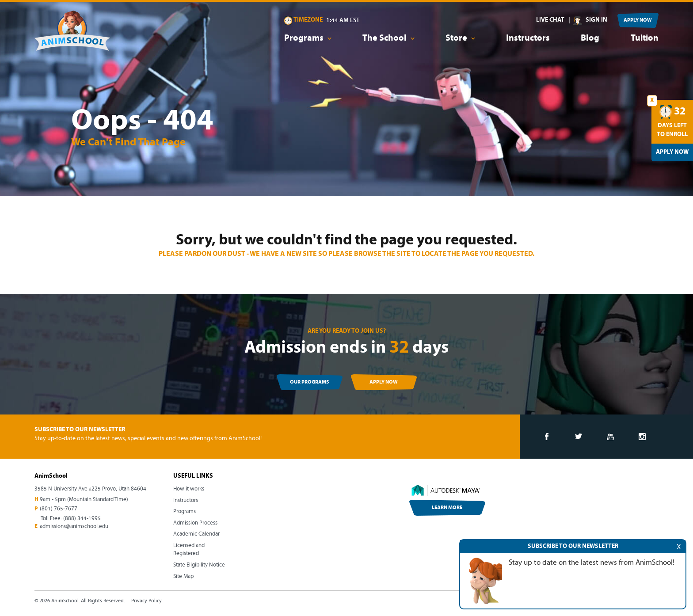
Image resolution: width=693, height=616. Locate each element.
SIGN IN (596, 20)
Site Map (183, 576)
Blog (590, 38)
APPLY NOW (638, 20)
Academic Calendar (196, 534)
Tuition (645, 38)
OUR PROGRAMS (309, 382)
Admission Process (195, 523)
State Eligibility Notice (199, 565)
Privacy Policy (147, 601)
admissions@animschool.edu (74, 527)
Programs (185, 511)
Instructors (528, 38)
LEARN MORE (447, 508)
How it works (189, 489)
